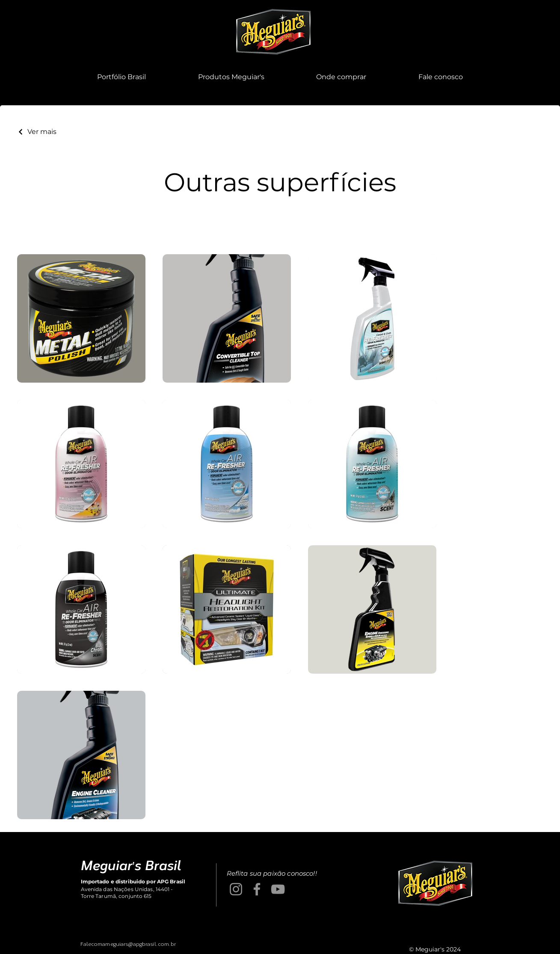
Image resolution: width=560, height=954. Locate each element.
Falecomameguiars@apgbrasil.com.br (128, 944)
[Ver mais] (37, 132)
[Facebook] (257, 889)
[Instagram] (236, 889)
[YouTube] (278, 889)
